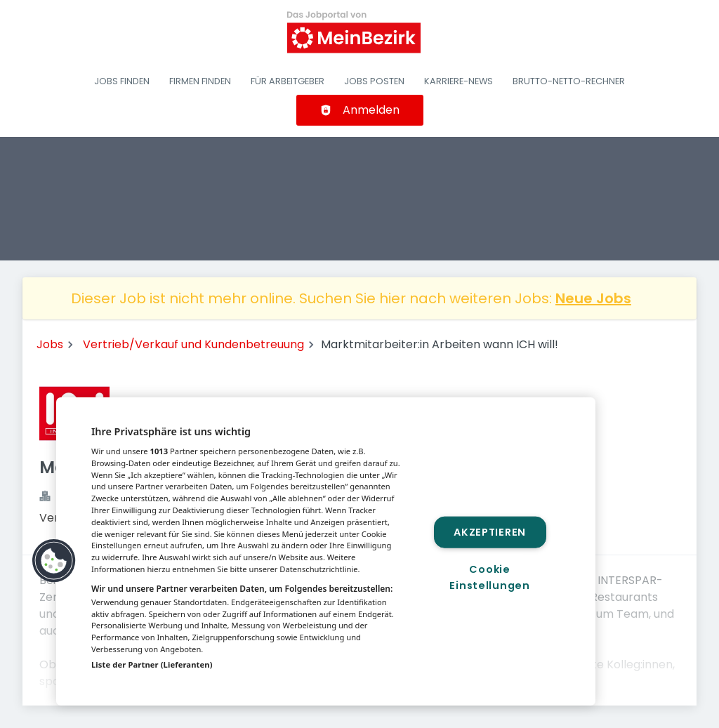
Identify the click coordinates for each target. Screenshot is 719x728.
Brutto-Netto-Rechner (569, 81)
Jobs (50, 344)
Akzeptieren (490, 531)
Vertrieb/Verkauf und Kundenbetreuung (193, 344)
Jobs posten (374, 81)
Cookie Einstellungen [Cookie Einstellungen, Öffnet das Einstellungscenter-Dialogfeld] (489, 577)
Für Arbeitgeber (288, 81)
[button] (54, 561)
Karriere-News (459, 81)
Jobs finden (122, 81)
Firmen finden (200, 81)
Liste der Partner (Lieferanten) (152, 664)
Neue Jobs (593, 298)
